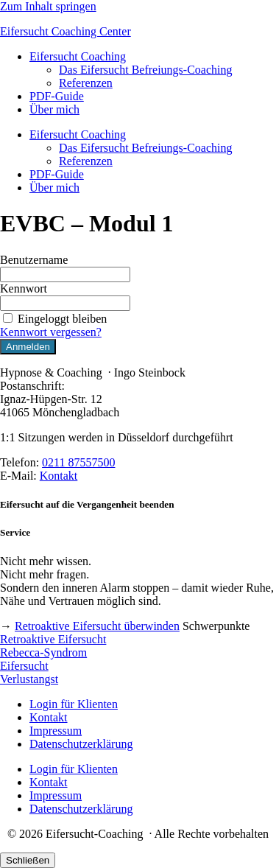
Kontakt (59, 476)
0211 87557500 (78, 462)
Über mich (54, 109)
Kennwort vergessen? (51, 332)
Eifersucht (24, 666)
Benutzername (34, 260)
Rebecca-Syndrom (43, 652)
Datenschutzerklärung (81, 744)
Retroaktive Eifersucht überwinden (97, 626)
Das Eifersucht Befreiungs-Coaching (145, 70)
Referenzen (86, 83)
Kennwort (24, 288)
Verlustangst (29, 679)
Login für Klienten (74, 704)
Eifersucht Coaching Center (66, 31)
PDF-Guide (57, 96)
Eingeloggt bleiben (53, 319)
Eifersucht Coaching (78, 56)
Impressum (56, 731)
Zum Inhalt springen (48, 6)
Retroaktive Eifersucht (53, 639)
